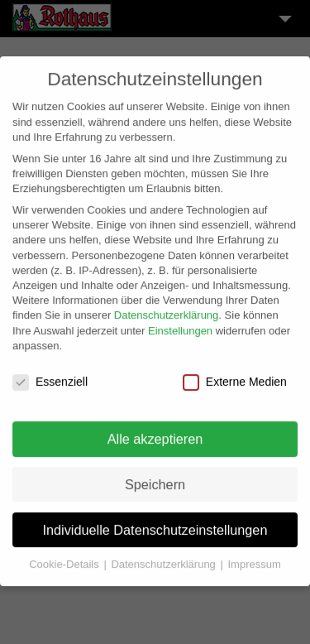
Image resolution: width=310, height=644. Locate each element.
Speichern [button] (155, 476)
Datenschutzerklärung (166, 308)
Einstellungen (180, 322)
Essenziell (50, 375)
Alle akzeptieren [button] (155, 431)
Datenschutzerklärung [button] (165, 557)
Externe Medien (235, 375)
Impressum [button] (254, 557)
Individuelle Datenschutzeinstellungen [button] (155, 521)
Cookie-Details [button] (65, 557)
